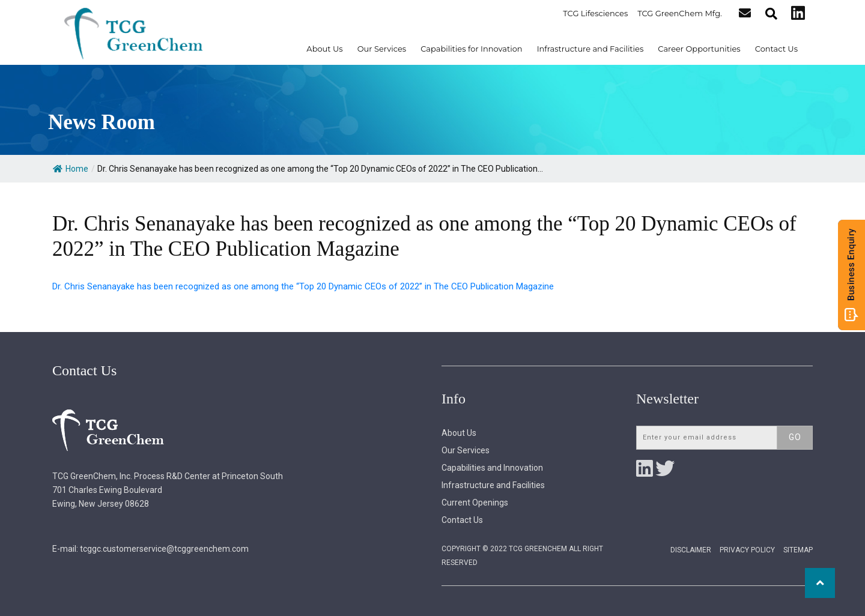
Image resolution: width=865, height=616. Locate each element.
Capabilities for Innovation (472, 49)
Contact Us (776, 49)
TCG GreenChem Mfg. (680, 13)
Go (795, 437)
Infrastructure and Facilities (590, 49)
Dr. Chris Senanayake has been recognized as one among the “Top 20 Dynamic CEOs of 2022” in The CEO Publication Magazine (303, 286)
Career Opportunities (699, 49)
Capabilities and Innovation (492, 468)
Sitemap (798, 550)
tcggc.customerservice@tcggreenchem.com (164, 549)
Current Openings (475, 503)
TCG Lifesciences (596, 13)
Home (71, 169)
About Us (324, 49)
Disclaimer (691, 550)
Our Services (382, 49)
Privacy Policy (747, 550)
